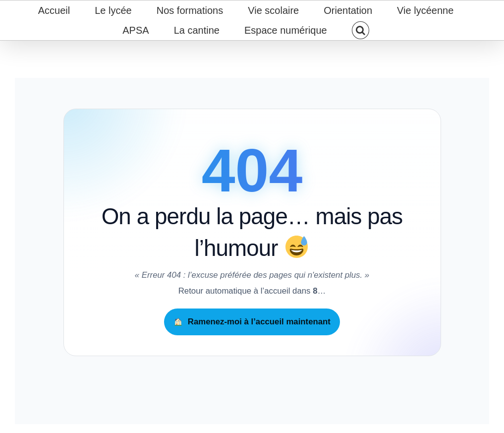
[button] (360, 30)
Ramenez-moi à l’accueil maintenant (252, 322)
